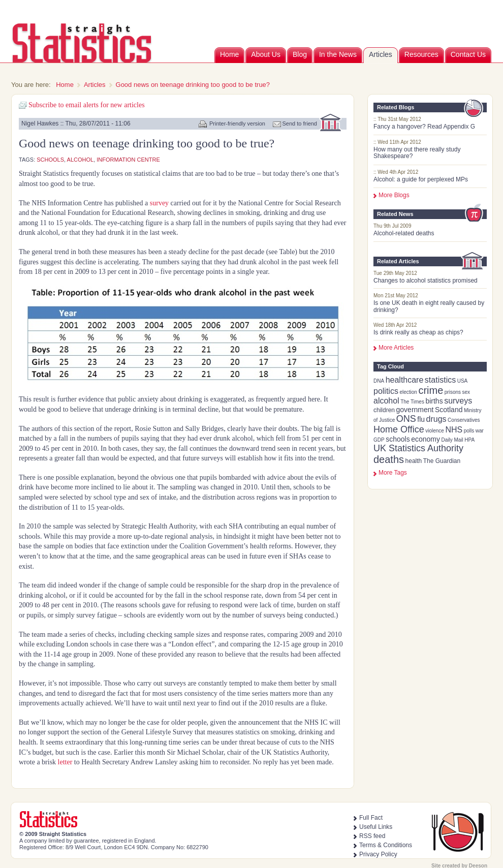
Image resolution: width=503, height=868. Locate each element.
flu (421, 419)
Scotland (449, 410)
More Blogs (394, 195)
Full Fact (371, 818)
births (434, 401)
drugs (436, 419)
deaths (389, 459)
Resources (421, 54)
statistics (440, 380)
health (414, 461)
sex (466, 392)
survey (159, 203)
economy (426, 439)
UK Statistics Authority (418, 448)
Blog (300, 54)
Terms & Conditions (386, 845)
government (415, 410)
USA (463, 381)
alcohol (386, 401)
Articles (381, 54)
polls (469, 431)
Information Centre (128, 160)
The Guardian (442, 461)
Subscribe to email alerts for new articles (87, 105)
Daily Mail (452, 440)
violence (435, 431)
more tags (393, 473)
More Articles (396, 348)
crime (431, 390)
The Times (412, 402)
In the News (338, 54)
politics (386, 391)
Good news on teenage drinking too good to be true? (193, 85)
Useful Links (376, 827)
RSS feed (372, 836)
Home (229, 54)
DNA (379, 381)
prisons (453, 392)
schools (398, 439)
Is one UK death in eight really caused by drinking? (429, 306)
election (408, 392)
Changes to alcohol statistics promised (426, 281)
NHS (454, 430)
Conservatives (464, 420)
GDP (379, 440)
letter (65, 762)
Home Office (399, 429)
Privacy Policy (378, 854)
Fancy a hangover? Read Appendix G (424, 127)
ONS (406, 419)
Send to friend (300, 123)
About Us (266, 54)
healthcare (405, 380)
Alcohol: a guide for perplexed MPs (421, 179)
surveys (458, 401)
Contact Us (468, 54)
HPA (469, 440)
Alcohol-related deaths (404, 233)
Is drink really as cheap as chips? (418, 332)
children (384, 410)
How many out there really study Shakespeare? (417, 153)
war (480, 431)
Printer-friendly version (237, 123)
